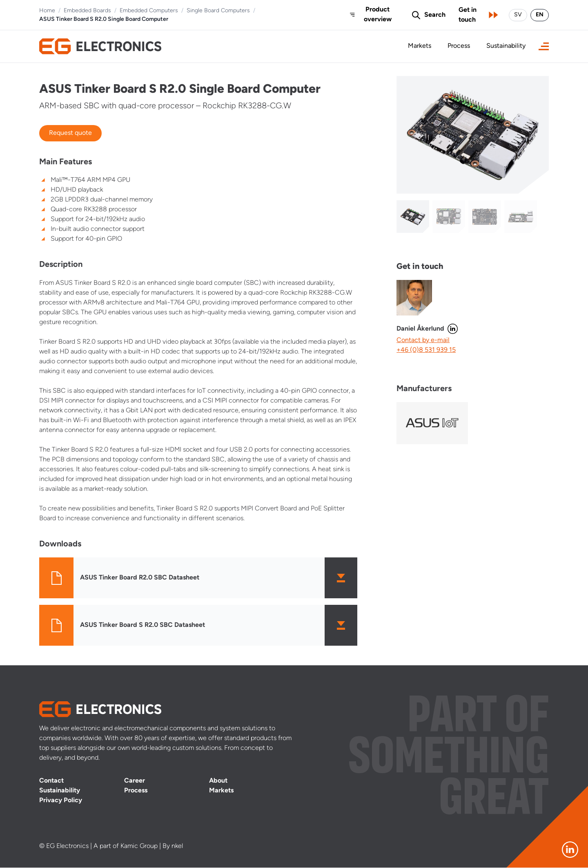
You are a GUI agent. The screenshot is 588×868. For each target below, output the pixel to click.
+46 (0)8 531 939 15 (426, 350)
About (218, 781)
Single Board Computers (218, 11)
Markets (420, 47)
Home (47, 11)
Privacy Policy (61, 801)
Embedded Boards (87, 11)
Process (459, 47)
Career (135, 781)
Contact (51, 781)
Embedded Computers (149, 11)
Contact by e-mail (423, 340)
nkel (177, 847)
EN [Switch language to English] (540, 15)
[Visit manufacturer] (432, 423)
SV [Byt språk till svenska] (518, 15)
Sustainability (506, 47)
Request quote (70, 133)
